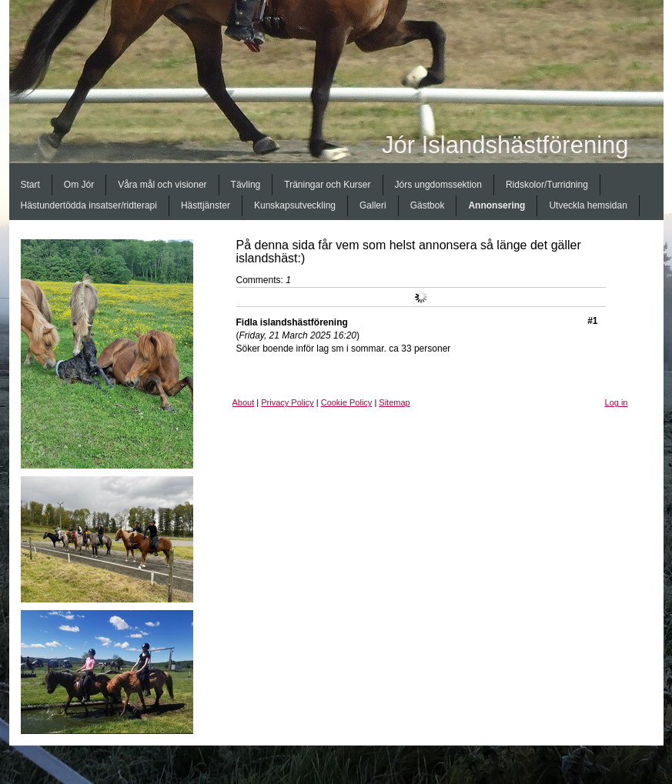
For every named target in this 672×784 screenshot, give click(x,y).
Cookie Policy (347, 402)
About (244, 402)
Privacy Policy (287, 402)
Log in (617, 402)
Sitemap (394, 402)
